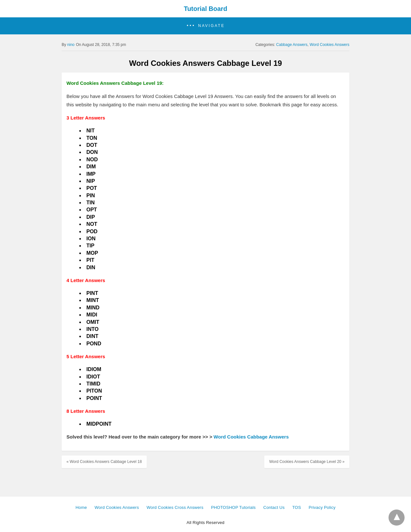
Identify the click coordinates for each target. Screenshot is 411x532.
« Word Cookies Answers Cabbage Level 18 (104, 462)
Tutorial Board (205, 9)
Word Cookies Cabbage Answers (251, 437)
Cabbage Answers (292, 45)
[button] (205, 26)
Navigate (211, 26)
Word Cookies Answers (329, 45)
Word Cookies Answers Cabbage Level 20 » (307, 462)
